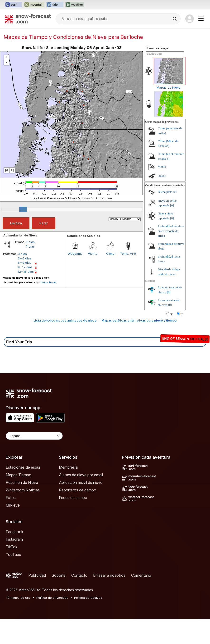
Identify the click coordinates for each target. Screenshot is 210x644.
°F (182, 314)
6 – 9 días (25, 263)
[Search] (175, 19)
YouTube (13, 554)
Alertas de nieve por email (81, 475)
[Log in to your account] (190, 19)
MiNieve (13, 505)
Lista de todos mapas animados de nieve (65, 320)
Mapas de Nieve (169, 87)
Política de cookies (88, 598)
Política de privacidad (52, 598)
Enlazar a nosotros (109, 575)
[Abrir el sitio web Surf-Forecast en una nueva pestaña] (13, 5)
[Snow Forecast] (28, 19)
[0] (175, 192)
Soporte (59, 575)
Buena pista (165, 192)
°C (172, 314)
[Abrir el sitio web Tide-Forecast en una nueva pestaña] (55, 5)
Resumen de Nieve (22, 482)
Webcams (75, 254)
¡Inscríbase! (49, 282)
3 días (30, 242)
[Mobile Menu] (201, 19)
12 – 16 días (26, 272)
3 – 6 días (25, 258)
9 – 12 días (25, 267)
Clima (110, 254)
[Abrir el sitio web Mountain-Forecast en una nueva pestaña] (34, 5)
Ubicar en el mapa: (157, 48)
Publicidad (37, 575)
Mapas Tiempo (19, 475)
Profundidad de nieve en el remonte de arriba (171, 231)
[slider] (23, 209)
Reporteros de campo (78, 490)
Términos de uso (18, 598)
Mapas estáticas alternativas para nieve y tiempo (139, 320)
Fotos (11, 498)
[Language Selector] (34, 436)
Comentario (141, 575)
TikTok (12, 547)
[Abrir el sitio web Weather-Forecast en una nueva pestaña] (75, 5)
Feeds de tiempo (73, 498)
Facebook (14, 532)
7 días (30, 246)
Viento (93, 254)
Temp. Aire (128, 254)
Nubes (162, 175)
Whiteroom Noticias (23, 490)
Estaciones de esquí (23, 467)
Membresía (68, 467)
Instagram (14, 539)
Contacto (79, 575)
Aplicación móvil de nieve (81, 482)
